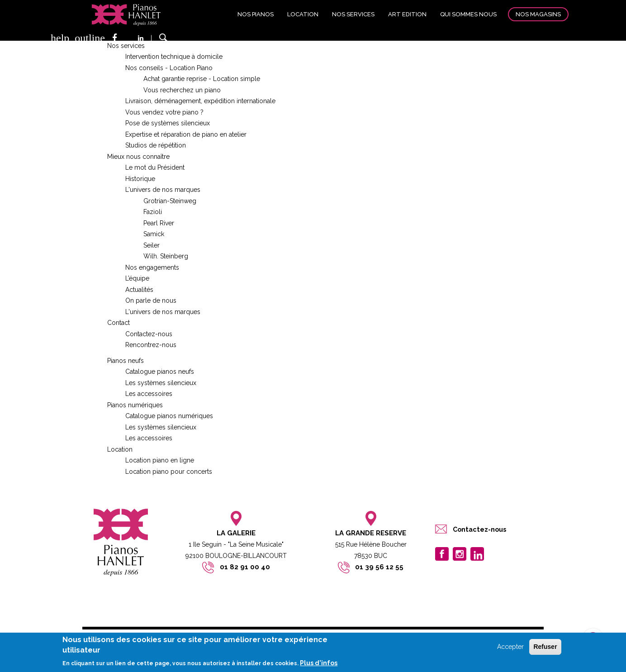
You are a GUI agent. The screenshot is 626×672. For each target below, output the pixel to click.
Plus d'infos (319, 663)
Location (303, 14)
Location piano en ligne (160, 460)
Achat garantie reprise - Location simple (202, 79)
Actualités (139, 290)
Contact (119, 323)
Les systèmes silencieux (161, 383)
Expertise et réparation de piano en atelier (186, 134)
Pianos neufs (126, 361)
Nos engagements (152, 267)
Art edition (407, 14)
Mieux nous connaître (138, 157)
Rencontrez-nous (151, 345)
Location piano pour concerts (169, 472)
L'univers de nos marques (163, 190)
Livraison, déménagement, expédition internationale (200, 101)
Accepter (510, 647)
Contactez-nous (149, 334)
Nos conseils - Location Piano (169, 68)
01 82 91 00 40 (245, 567)
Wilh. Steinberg (166, 256)
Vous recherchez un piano (182, 90)
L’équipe (137, 278)
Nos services (353, 14)
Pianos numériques (135, 405)
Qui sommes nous (468, 14)
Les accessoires (149, 394)
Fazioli (153, 212)
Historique (140, 179)
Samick (154, 234)
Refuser (545, 647)
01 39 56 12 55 (379, 567)
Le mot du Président (155, 167)
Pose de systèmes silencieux (168, 123)
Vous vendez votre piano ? (164, 112)
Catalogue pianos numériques (169, 416)
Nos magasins (538, 14)
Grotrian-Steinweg (170, 201)
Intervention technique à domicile (174, 57)
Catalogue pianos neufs (160, 372)
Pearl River (159, 223)
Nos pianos (256, 14)
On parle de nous (151, 300)
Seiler (152, 245)
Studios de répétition (156, 145)
